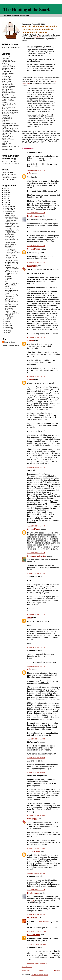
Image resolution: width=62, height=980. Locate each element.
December (9, 206)
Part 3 (13, 162)
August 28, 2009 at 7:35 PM (36, 915)
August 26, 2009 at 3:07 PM (36, 376)
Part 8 (17, 163)
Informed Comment (8, 101)
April (7, 323)
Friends (7, 293)
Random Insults (10, 297)
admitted (36, 37)
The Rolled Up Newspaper (10, 132)
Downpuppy (32, 266)
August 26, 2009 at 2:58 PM (36, 337)
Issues (7, 287)
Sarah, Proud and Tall (9, 123)
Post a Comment (27, 967)
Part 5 (4, 163)
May (7, 321)
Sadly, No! (5, 122)
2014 (6, 194)
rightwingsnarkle (7, 149)
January (8, 329)
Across (8, 173)
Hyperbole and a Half (8, 96)
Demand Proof (9, 246)
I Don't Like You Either (9, 97)
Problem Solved (10, 298)
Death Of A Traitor (10, 256)
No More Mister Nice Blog (10, 110)
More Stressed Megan (12, 217)
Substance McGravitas (37, 556)
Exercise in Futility (8, 84)
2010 (6, 202)
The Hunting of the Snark (27, 10)
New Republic (44, 922)
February (8, 327)
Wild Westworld (10, 234)
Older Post (57, 970)
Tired (6, 282)
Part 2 (8, 162)
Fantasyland (9, 278)
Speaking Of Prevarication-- (10, 249)
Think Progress (7, 135)
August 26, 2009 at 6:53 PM (36, 553)
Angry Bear (5, 58)
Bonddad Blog (6, 65)
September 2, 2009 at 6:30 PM (37, 944)
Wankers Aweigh (10, 215)
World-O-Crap (6, 143)
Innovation (8, 277)
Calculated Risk (7, 70)
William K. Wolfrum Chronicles (8, 141)
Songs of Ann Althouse (9, 174)
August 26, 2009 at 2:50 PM (36, 263)
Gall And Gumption (8, 89)
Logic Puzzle (9, 254)
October (8, 210)
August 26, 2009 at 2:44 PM (36, 213)
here (32, 901)
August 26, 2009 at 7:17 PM (36, 574)
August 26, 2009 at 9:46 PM (36, 647)
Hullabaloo (5, 94)
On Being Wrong (10, 243)
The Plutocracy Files (8, 130)
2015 (6, 192)
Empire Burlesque (7, 83)
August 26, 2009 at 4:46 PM (36, 526)
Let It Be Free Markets (12, 262)
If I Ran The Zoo (7, 99)
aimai (30, 618)
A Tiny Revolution (7, 57)
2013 (6, 196)
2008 (6, 331)
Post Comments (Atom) (40, 975)
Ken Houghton (33, 216)
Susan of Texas (34, 249)
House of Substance (8, 93)
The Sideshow (6, 133)
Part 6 (8, 163)
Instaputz (5, 102)
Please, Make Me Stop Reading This (12, 224)
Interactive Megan (10, 238)
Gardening (8, 222)
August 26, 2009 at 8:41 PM (36, 614)
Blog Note (8, 266)
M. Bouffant (32, 918)
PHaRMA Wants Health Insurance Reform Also (12, 273)
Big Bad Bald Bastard (9, 62)
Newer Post (26, 970)
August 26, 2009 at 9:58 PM (36, 666)
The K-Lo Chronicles (8, 179)
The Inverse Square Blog (10, 128)
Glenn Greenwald (7, 91)
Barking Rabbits (7, 60)
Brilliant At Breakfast (8, 67)
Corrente (4, 75)
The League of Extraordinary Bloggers (9, 177)
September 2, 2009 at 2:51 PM (37, 932)
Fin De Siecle (9, 288)
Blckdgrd (4, 63)
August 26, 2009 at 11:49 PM (36, 739)
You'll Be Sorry (9, 308)
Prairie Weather (7, 117)
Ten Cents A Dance (11, 244)
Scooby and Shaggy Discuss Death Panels (12, 252)
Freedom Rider (6, 88)
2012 (6, 198)
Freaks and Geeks (10, 285)
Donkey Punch (6, 81)
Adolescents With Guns (12, 227)
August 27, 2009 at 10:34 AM (36, 815)
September (9, 212)
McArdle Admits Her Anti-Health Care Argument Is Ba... (12, 231)
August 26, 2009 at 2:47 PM (36, 246)
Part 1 (4, 162)
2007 (6, 333)
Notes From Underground (10, 112)
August (8, 214)
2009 (6, 204)
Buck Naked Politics (8, 68)
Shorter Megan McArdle (12, 283)
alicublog (5, 145)
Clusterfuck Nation (8, 73)
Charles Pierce (6, 71)
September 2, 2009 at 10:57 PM (37, 963)
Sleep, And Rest (10, 236)
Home (41, 970)
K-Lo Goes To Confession (9, 315)
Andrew (31, 341)
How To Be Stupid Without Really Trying (12, 312)
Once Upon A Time (8, 114)
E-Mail (7, 270)
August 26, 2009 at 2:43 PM (36, 170)
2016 (6, 190)
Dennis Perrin (6, 78)
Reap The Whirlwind (11, 307)
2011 (6, 200)
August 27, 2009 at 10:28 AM (36, 758)
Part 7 (13, 163)
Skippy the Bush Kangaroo (10, 125)
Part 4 (17, 162)
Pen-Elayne (5, 115)
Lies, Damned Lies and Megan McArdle (12, 220)
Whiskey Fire (6, 138)
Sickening (8, 228)
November (9, 208)
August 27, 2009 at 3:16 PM (36, 890)
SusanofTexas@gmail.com (11, 47)
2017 (6, 188)
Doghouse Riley (7, 80)
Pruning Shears (7, 119)
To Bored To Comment (12, 310)
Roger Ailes (5, 120)
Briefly (7, 280)
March (8, 325)
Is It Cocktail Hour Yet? (12, 305)
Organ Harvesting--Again (12, 295)
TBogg (4, 127)
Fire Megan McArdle (8, 86)
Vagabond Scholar (8, 136)
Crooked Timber (7, 76)
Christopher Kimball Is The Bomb (11, 291)
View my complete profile (10, 345)
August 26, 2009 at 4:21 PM (36, 467)
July (7, 318)
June (7, 320)
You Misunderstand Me (12, 264)
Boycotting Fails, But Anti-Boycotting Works (12, 268)
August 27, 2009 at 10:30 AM (36, 773)
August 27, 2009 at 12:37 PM (36, 873)
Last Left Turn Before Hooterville (8, 108)
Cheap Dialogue (10, 300)
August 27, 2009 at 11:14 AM (36, 848)
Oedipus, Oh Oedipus (11, 260)
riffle (29, 173)
